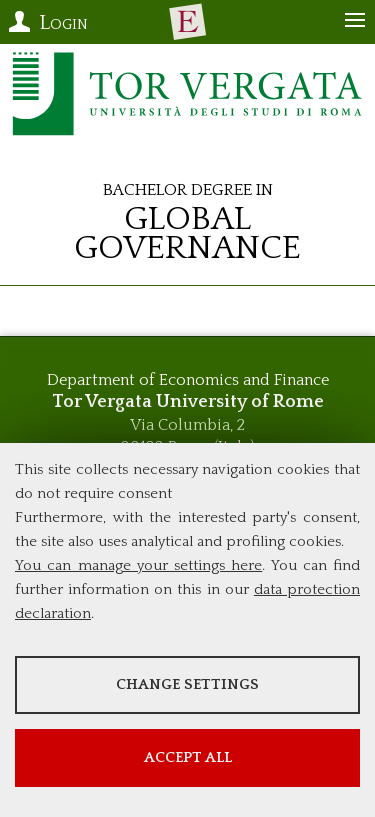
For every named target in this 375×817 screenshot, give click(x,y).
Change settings (187, 684)
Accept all (188, 757)
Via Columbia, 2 (187, 425)
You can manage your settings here (138, 565)
